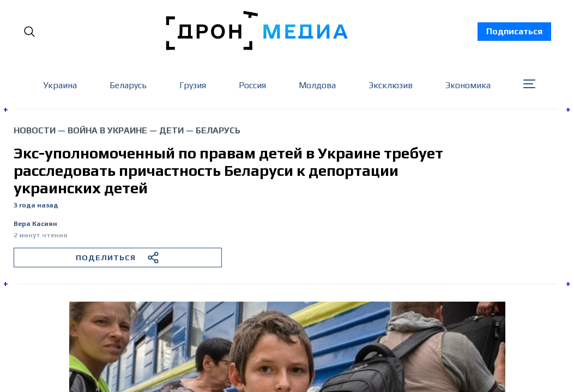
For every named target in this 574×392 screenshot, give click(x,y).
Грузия (193, 85)
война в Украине (107, 130)
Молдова (317, 85)
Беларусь (128, 85)
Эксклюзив (391, 85)
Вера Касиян (35, 224)
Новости (35, 130)
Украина (60, 85)
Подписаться (514, 31)
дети (171, 130)
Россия (252, 85)
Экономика (468, 85)
